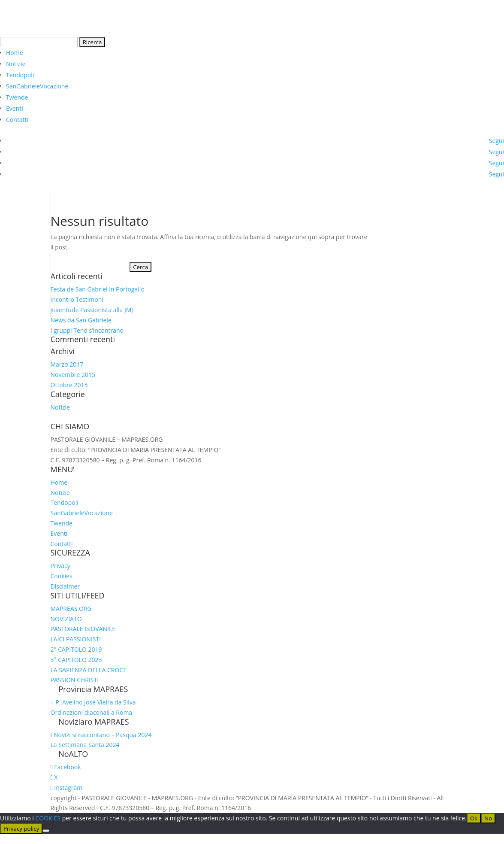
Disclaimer (65, 586)
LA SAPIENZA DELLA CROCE (89, 670)
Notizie (16, 64)
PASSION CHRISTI (75, 680)
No (488, 818)
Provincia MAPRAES (93, 689)
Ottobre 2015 (69, 385)
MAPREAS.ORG (71, 609)
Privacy (60, 566)
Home (15, 53)
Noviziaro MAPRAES (94, 722)
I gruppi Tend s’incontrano (87, 330)
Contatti (17, 120)
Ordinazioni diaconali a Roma (92, 712)
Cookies (62, 576)
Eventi (15, 108)
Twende (17, 97)
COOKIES (48, 818)
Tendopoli (20, 75)
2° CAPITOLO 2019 (76, 649)
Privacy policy (21, 829)
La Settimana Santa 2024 (85, 745)
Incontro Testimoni (77, 299)
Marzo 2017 (67, 364)
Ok (474, 818)
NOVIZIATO (66, 619)
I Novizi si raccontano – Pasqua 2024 (101, 735)
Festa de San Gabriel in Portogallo (98, 289)
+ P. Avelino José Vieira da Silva (93, 702)
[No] (46, 831)
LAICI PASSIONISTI (76, 639)
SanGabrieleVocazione (37, 86)
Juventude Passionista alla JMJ (92, 310)
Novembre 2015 (73, 375)
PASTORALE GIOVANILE (83, 629)
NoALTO (73, 754)
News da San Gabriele (81, 320)
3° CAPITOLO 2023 (76, 660)
